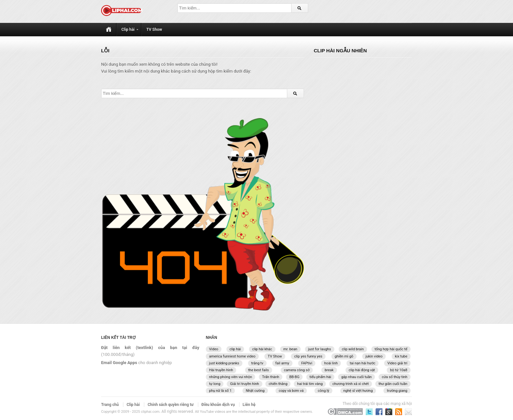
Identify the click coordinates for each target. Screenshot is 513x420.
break (329, 370)
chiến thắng (278, 384)
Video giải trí (397, 363)
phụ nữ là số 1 (220, 391)
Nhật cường (255, 391)
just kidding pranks (224, 363)
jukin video (374, 356)
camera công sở (297, 370)
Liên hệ (249, 405)
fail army (282, 363)
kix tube (401, 356)
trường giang (397, 391)
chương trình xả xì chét (351, 384)
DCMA (345, 411)
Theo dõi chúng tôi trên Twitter (369, 411)
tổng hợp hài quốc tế (391, 349)
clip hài (235, 349)
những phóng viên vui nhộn (230, 377)
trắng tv (257, 363)
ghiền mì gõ (344, 356)
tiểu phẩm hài (320, 377)
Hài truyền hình (221, 370)
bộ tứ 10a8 (399, 370)
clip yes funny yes (308, 356)
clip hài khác (262, 349)
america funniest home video (232, 356)
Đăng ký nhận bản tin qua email (398, 411)
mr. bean (290, 349)
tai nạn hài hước (363, 363)
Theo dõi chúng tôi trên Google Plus (389, 411)
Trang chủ (110, 405)
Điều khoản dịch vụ (218, 405)
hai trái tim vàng (310, 384)
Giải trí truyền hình (244, 384)
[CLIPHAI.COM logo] (123, 11)
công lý (323, 391)
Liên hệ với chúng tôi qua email (408, 411)
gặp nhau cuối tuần (356, 377)
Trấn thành (271, 377)
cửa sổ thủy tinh (395, 377)
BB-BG (294, 377)
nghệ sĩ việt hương (358, 391)
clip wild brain (353, 349)
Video (214, 349)
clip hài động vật (362, 370)
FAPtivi (307, 363)
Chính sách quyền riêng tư (170, 405)
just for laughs (320, 349)
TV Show (275, 356)
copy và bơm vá (291, 391)
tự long (215, 384)
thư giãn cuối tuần (393, 384)
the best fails (259, 370)
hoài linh (331, 363)
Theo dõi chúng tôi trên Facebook (379, 411)
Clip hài (133, 405)
